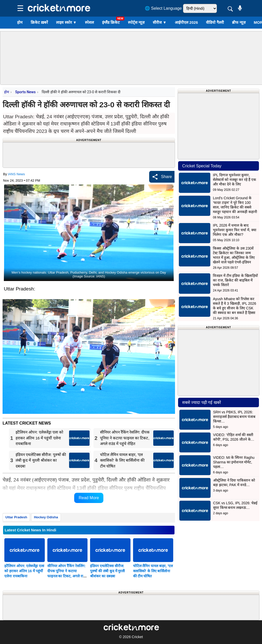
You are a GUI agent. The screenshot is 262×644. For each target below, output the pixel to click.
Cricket (137, 637)
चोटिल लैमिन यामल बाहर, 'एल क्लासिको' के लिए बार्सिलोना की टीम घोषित (153, 571)
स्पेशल (89, 22)
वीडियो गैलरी (215, 22)
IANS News (16, 174)
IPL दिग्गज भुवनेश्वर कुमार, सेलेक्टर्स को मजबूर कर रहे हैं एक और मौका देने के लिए (234, 180)
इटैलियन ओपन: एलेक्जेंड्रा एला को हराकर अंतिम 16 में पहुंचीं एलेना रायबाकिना (24, 571)
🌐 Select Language (163, 8)
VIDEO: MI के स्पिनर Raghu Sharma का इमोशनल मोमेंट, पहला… (234, 462)
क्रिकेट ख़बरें (39, 22)
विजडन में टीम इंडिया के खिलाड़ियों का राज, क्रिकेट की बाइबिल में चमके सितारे (235, 280)
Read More (89, 498)
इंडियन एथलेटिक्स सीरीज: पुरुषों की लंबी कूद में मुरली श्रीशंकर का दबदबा (107, 571)
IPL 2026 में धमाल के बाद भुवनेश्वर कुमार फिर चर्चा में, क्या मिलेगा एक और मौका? (234, 230)
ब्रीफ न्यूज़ (239, 22)
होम (20, 22)
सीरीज (160, 22)
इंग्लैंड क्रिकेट (111, 22)
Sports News (25, 92)
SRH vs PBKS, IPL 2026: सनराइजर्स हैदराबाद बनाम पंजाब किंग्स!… (234, 417)
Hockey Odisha (46, 517)
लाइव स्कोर (66, 22)
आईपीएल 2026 (186, 22)
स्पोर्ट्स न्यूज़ (136, 22)
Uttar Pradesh (16, 517)
